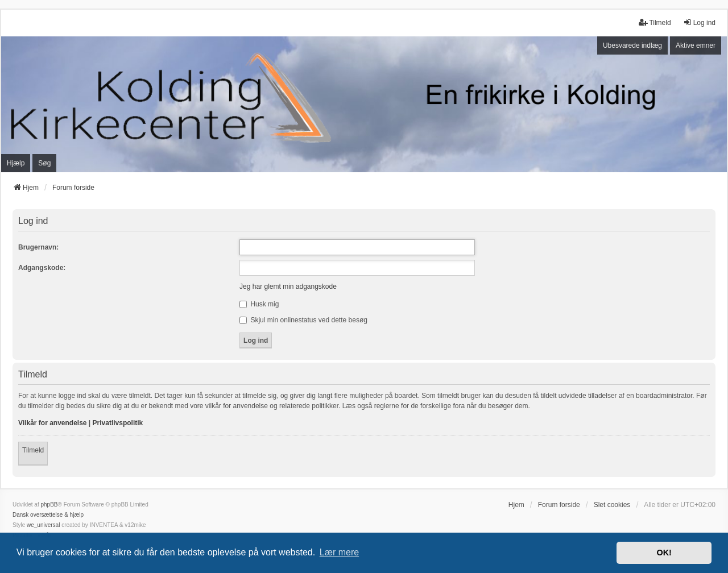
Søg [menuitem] (44, 163)
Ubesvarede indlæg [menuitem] (632, 45)
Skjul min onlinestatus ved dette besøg (303, 320)
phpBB (49, 505)
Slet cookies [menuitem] (612, 505)
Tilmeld (33, 450)
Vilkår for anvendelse (53, 423)
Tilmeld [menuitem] (655, 22)
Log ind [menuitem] (699, 22)
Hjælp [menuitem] (16, 163)
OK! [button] (664, 553)
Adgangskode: (42, 268)
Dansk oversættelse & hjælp (48, 515)
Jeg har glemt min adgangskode (288, 286)
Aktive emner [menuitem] (696, 45)
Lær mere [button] (339, 552)
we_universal (43, 525)
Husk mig (259, 304)
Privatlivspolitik (118, 423)
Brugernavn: (38, 247)
